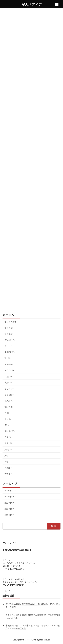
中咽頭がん (10, 352)
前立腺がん (10, 370)
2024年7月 (9, 515)
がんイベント (11, 322)
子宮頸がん (10, 395)
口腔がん (9, 377)
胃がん (8, 462)
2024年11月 (10, 491)
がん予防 (9, 328)
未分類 (8, 419)
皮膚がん (9, 443)
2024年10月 (10, 497)
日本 (7, 413)
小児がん (9, 401)
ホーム (8, 591)
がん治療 (9, 334)
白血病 (8, 437)
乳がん (8, 358)
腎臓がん (9, 468)
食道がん (9, 474)
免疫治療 (9, 364)
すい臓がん (10, 340)
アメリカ (8, 346)
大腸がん (9, 383)
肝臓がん (9, 449)
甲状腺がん (10, 431)
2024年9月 (9, 503)
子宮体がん (10, 389)
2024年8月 (9, 509)
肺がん (8, 456)
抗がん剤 (9, 407)
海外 (7, 425)
